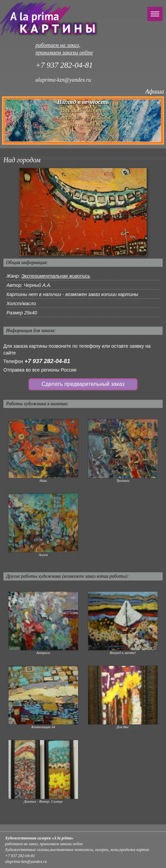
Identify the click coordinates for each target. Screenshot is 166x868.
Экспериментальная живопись (56, 276)
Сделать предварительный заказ (83, 384)
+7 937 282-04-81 (47, 361)
